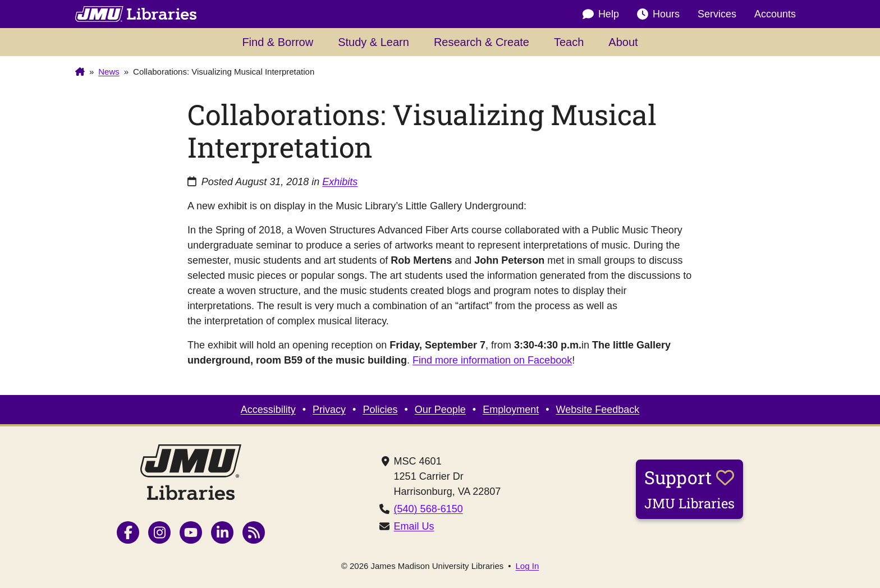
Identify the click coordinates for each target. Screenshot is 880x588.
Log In (528, 566)
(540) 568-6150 (428, 509)
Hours (658, 14)
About (623, 42)
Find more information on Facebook (492, 360)
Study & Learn (373, 42)
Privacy (329, 410)
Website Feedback (598, 410)
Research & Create (482, 42)
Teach (569, 42)
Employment (511, 410)
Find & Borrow (278, 42)
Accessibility (268, 410)
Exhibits (340, 182)
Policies (380, 410)
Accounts (775, 14)
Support (689, 489)
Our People (440, 410)
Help (601, 14)
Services (717, 14)
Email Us (414, 526)
